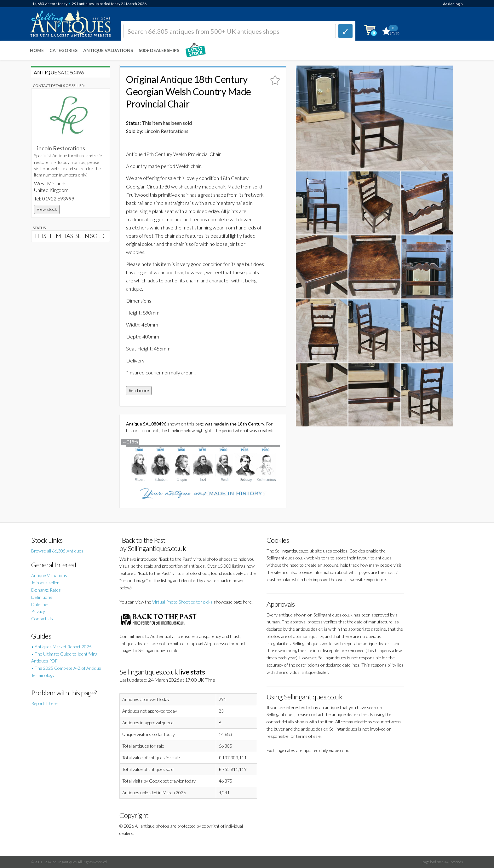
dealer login (453, 4)
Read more (139, 390)
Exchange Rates (46, 590)
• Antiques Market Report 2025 (61, 647)
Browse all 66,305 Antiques (57, 551)
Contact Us (42, 619)
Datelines (40, 604)
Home (37, 50)
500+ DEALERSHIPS (159, 50)
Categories (63, 50)
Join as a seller (45, 583)
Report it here (44, 703)
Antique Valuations (108, 50)
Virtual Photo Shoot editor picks (182, 602)
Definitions (42, 597)
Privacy (38, 611)
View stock (47, 209)
